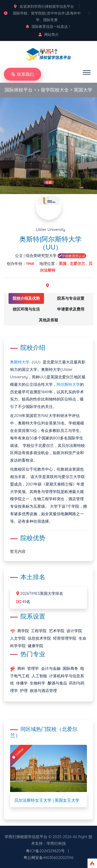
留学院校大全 (55, 90)
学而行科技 (56, 843)
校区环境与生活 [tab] (26, 309)
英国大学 (83, 90)
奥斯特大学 (20, 362)
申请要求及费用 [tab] (71, 309)
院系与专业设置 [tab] (71, 298)
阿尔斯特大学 (68, 384)
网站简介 (49, 35)
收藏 (49, 182)
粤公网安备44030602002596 (48, 858)
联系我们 (23, 74)
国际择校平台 (19, 90)
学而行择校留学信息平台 (26, 837)
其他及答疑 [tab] (48, 320)
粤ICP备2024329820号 (45, 851)
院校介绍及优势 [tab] (26, 298)
